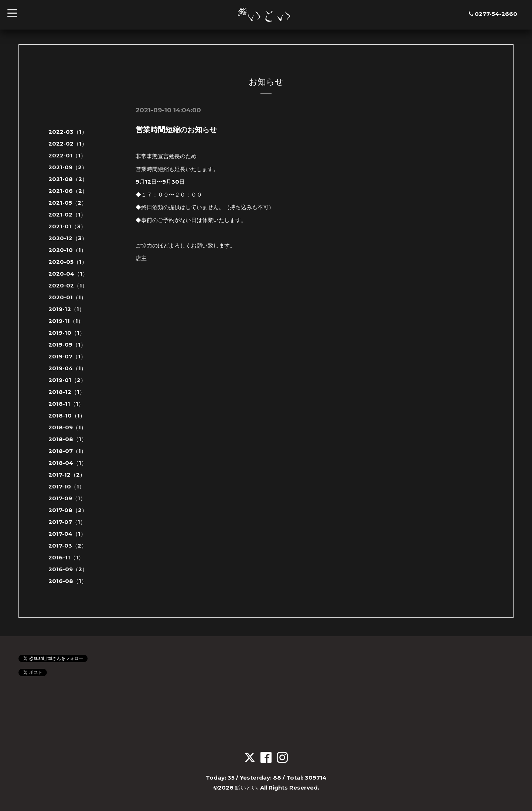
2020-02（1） (68, 285)
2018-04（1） (68, 463)
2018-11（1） (66, 404)
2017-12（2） (67, 475)
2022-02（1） (68, 144)
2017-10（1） (66, 486)
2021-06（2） (68, 191)
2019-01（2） (67, 380)
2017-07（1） (67, 522)
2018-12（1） (67, 392)
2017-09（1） (67, 498)
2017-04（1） (67, 534)
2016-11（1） (66, 557)
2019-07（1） (67, 356)
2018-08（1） (68, 439)
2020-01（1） (67, 297)
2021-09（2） (68, 167)
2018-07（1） (67, 451)
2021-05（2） (68, 203)
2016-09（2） (68, 569)
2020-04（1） (68, 274)
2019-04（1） (67, 368)
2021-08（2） (68, 179)
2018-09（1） (67, 427)
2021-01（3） (67, 226)
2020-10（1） (67, 250)
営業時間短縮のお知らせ (176, 130)
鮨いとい (246, 788)
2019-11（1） (66, 321)
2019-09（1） (67, 345)
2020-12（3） (68, 238)
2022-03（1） (68, 132)
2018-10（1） (67, 415)
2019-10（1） (67, 333)
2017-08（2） (68, 510)
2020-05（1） (68, 262)
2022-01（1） (67, 155)
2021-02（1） (67, 214)
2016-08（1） (68, 581)
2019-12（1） (66, 309)
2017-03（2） (68, 546)
